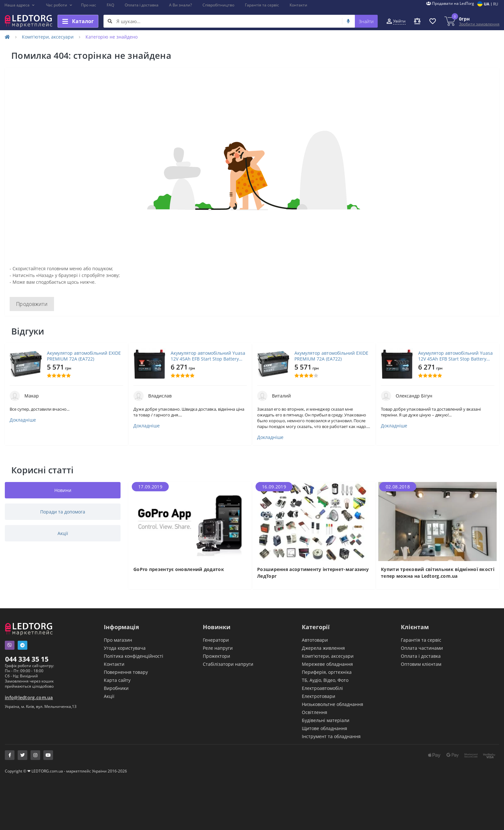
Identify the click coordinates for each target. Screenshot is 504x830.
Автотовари (315, 640)
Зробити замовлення (479, 24)
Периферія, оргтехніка (327, 672)
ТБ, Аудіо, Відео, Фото (325, 680)
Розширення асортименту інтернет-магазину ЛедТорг (313, 573)
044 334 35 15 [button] (27, 659)
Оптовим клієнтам (421, 664)
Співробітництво (218, 5)
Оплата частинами (422, 648)
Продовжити (32, 304)
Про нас (89, 5)
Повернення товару (126, 672)
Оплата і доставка (142, 5)
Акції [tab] (63, 533)
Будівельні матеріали (326, 720)
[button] (20, 5)
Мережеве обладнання (327, 664)
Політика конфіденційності (134, 656)
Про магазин (118, 640)
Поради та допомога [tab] (63, 512)
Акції (109, 696)
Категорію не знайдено (112, 37)
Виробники (116, 688)
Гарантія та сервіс (262, 5)
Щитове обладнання (324, 728)
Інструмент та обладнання (331, 736)
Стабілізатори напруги (228, 664)
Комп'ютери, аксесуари (48, 37)
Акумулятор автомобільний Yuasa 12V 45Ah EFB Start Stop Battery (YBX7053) (208, 356)
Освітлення (315, 712)
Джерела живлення (323, 648)
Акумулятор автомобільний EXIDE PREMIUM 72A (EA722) (84, 356)
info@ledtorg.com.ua (29, 697)
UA (486, 4)
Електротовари (319, 696)
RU (496, 4)
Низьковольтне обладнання (333, 704)
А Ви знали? (180, 5)
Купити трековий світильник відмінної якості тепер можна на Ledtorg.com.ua (438, 573)
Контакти (298, 5)
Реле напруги (218, 648)
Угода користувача (125, 648)
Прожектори (216, 656)
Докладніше (23, 420)
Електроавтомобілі (322, 688)
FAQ (110, 5)
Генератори (216, 640)
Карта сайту (117, 680)
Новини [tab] (63, 490)
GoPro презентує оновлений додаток (179, 569)
